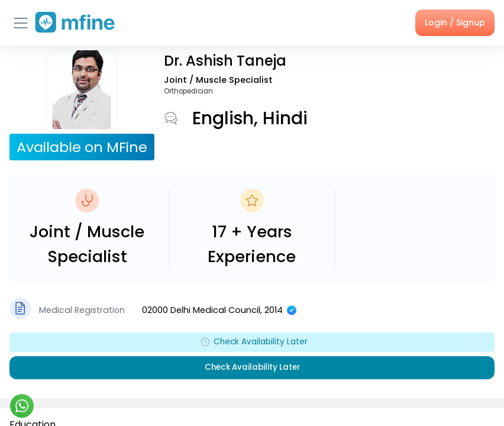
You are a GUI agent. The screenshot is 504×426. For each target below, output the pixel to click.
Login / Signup (455, 22)
